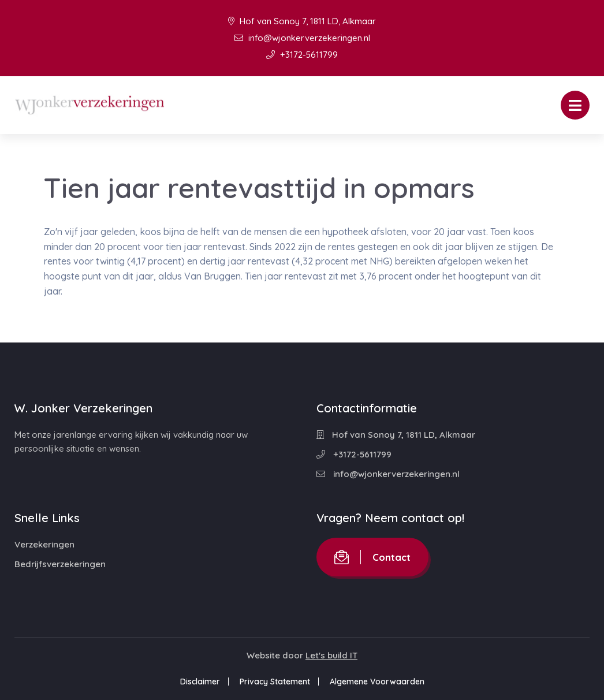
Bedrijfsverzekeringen (60, 564)
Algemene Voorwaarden (377, 682)
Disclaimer (200, 682)
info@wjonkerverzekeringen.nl (302, 38)
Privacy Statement (275, 682)
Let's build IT (331, 655)
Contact (372, 557)
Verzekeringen (44, 544)
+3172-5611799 (302, 55)
